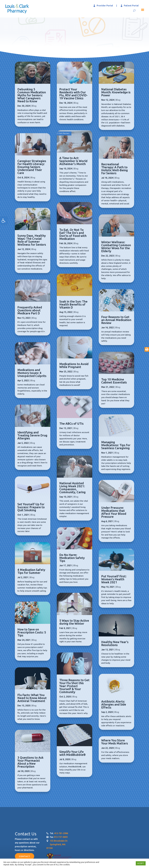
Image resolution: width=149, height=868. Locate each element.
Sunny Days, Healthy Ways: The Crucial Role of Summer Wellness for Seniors (32, 240)
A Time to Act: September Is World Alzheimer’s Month (73, 161)
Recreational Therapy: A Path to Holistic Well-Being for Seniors (115, 169)
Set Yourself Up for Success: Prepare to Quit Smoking (31, 507)
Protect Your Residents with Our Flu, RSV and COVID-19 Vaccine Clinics (73, 94)
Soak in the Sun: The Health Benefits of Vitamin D (73, 304)
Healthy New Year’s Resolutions (115, 643)
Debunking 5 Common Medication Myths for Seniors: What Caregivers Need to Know (32, 95)
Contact (25, 856)
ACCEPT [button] (141, 863)
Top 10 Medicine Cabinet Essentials (114, 381)
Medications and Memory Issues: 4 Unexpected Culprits (32, 373)
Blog (34, 106)
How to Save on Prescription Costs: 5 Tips (32, 632)
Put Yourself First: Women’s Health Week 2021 (114, 579)
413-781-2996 (61, 833)
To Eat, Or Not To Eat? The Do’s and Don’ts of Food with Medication (73, 234)
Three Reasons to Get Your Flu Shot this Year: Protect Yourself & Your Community (74, 686)
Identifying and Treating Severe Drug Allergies (32, 435)
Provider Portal (105, 6)
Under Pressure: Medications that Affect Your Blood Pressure (114, 512)
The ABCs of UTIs (71, 423)
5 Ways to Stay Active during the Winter (74, 622)
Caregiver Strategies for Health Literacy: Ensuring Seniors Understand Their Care (32, 167)
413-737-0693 (61, 837)
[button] (4, 221)
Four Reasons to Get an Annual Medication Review (116, 320)
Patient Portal (131, 6)
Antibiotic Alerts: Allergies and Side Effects (114, 704)
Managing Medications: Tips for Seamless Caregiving (116, 445)
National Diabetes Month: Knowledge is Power (116, 92)
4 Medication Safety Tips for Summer (31, 571)
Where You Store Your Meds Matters (115, 742)
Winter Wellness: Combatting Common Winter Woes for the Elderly (116, 247)
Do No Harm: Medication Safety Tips (72, 558)
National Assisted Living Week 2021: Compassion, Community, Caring (72, 488)
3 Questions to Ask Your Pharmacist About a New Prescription (30, 762)
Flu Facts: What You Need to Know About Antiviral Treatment (32, 698)
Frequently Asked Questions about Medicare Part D (30, 310)
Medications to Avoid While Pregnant (74, 365)
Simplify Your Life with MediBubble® (72, 753)
